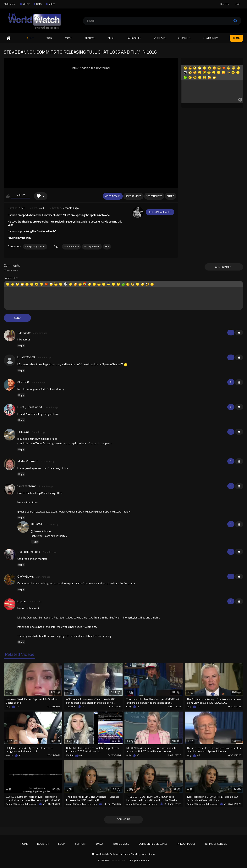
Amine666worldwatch (160, 212)
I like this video (8, 196)
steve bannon (71, 247)
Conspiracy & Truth (35, 247)
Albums (90, 38)
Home (9, 38)
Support (81, 844)
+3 (17, 707)
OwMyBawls (26, 576)
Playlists (160, 38)
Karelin (9, 755)
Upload (236, 38)
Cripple (22, 601)
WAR (49, 38)
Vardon (70, 755)
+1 (239, 333)
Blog (111, 38)
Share (170, 196)
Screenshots (154, 196)
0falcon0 (23, 382)
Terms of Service (216, 844)
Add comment (224, 267)
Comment (9, 278)
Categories (134, 38)
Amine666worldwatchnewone (21, 804)
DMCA (99, 844)
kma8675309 (26, 357)
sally (8, 707)
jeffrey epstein (92, 247)
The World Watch (119, 860)
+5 (138, 707)
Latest (30, 38)
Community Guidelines (153, 844)
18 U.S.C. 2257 (121, 844)
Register (225, 4)
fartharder (24, 333)
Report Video (133, 196)
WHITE (26, 4)
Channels (184, 38)
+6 (198, 755)
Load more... (123, 819)
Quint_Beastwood (30, 407)
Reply (21, 345)
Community (211, 38)
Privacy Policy (186, 844)
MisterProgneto (28, 461)
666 (107, 247)
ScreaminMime (27, 486)
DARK (39, 4)
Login (237, 4)
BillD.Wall (23, 432)
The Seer (71, 707)
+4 (81, 755)
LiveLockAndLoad (29, 552)
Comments (12, 266)
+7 (198, 707)
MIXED (52, 4)
